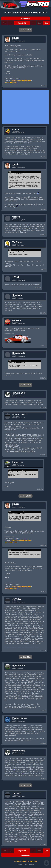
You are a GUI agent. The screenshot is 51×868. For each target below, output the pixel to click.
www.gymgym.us (11, 82)
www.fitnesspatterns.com (21, 80)
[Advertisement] (25, 107)
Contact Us (18, 861)
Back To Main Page (30, 861)
